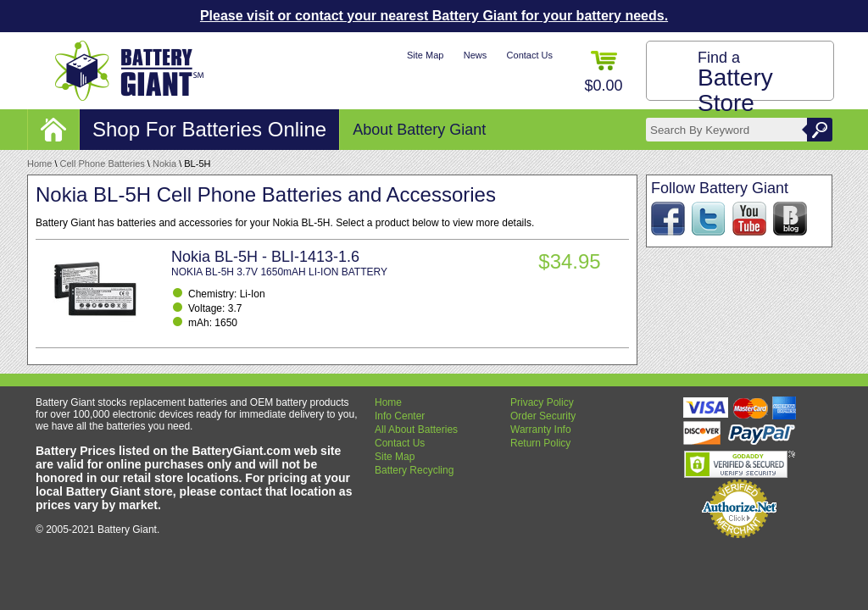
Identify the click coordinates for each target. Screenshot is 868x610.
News (476, 55)
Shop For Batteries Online (209, 129)
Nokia (164, 164)
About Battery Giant (419, 130)
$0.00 (603, 72)
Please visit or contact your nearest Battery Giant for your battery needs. (434, 16)
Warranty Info (541, 430)
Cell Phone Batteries (103, 164)
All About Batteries (416, 430)
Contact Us (530, 55)
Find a (735, 83)
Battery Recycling (414, 470)
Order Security (543, 416)
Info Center (400, 416)
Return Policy (540, 443)
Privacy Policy (542, 402)
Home (39, 164)
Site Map (425, 55)
